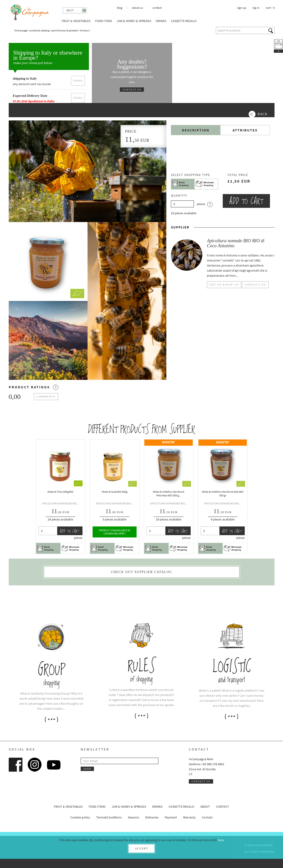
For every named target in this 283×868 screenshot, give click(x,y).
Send (87, 769)
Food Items (103, 21)
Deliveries (152, 817)
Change (78, 81)
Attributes (245, 130)
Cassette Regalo (184, 21)
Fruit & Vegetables (76, 21)
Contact (157, 8)
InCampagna (30, 13)
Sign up (242, 8)
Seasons (133, 817)
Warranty (189, 817)
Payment (171, 817)
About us (137, 8)
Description (196, 130)
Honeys (84, 30)
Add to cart (246, 201)
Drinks (161, 21)
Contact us (132, 90)
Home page (21, 30)
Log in (256, 8)
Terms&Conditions (109, 817)
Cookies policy (80, 817)
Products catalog (40, 30)
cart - (270, 8)
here (221, 840)
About (205, 807)
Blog (120, 8)
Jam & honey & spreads (134, 21)
